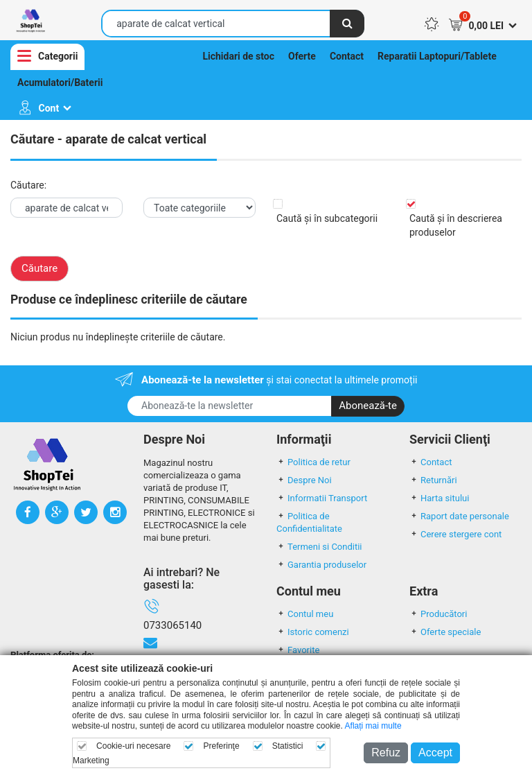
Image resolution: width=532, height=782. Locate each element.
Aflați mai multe (373, 726)
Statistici (288, 746)
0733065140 (172, 625)
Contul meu (305, 614)
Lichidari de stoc (238, 56)
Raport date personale (459, 516)
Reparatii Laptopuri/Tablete (437, 56)
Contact (347, 56)
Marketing (91, 761)
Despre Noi (304, 480)
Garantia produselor (321, 565)
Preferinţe (222, 746)
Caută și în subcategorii (327, 218)
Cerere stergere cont (455, 534)
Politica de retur (313, 462)
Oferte (302, 56)
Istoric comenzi (313, 632)
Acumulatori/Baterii (60, 82)
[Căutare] (347, 24)
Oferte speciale (445, 632)
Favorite (298, 650)
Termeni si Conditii (319, 547)
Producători (438, 614)
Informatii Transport (322, 498)
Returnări (433, 480)
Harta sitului (439, 498)
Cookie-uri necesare (133, 746)
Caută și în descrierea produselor (456, 225)
